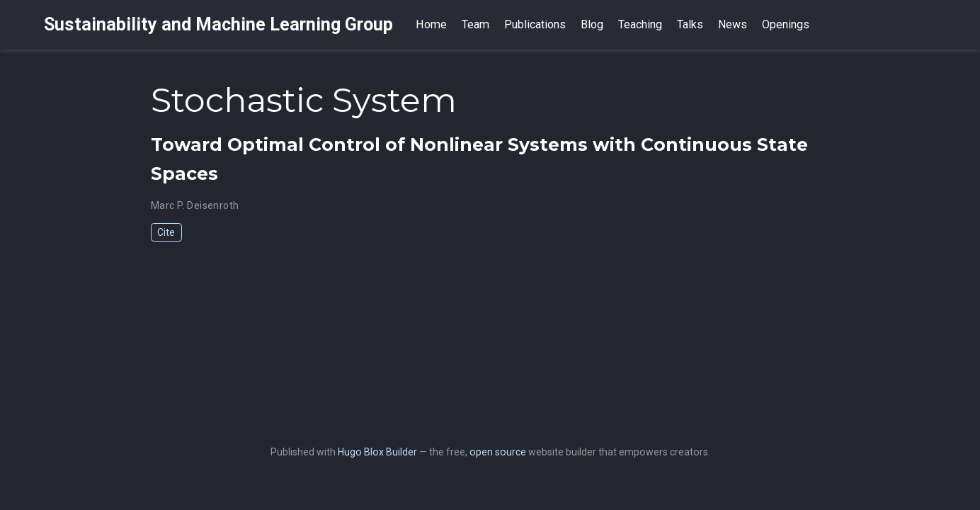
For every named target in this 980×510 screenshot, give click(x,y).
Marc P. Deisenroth (195, 205)
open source (498, 452)
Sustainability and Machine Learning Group (218, 24)
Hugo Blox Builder (377, 452)
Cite (166, 232)
